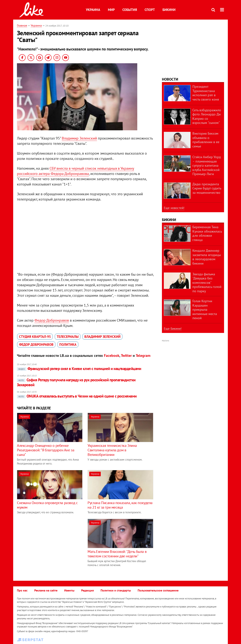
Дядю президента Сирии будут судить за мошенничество (207, 188)
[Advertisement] (49, 545)
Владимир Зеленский (79, 138)
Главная (22, 25)
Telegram (143, 356)
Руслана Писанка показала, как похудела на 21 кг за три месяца (120, 505)
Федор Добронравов (52, 320)
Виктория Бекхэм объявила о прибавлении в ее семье (206, 140)
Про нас (22, 590)
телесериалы (68, 337)
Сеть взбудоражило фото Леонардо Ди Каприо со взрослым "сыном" (207, 116)
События (130, 10)
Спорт (150, 10)
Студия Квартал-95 (35, 337)
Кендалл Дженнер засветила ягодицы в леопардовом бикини (207, 257)
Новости (170, 79)
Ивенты (69, 590)
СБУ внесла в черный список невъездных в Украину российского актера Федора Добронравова (76, 171)
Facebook (112, 356)
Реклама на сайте (46, 590)
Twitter (126, 356)
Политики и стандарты (116, 590)
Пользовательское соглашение (158, 590)
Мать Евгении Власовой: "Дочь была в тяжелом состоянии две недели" (117, 554)
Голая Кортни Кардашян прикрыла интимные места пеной (205, 309)
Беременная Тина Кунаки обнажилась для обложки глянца (207, 233)
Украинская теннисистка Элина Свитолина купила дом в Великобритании (112, 450)
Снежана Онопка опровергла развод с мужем (47, 505)
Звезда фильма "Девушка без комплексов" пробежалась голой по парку (207, 283)
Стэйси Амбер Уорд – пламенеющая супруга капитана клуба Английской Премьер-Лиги (207, 165)
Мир (111, 10)
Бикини (169, 10)
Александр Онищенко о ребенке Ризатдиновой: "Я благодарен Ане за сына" (46, 450)
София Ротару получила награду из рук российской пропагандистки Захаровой (76, 382)
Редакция (87, 590)
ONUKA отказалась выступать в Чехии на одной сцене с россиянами (77, 396)
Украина (93, 10)
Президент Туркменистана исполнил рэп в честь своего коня (206, 93)
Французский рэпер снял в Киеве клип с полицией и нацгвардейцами (79, 369)
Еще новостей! (174, 208)
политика (68, 345)
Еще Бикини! (173, 329)
